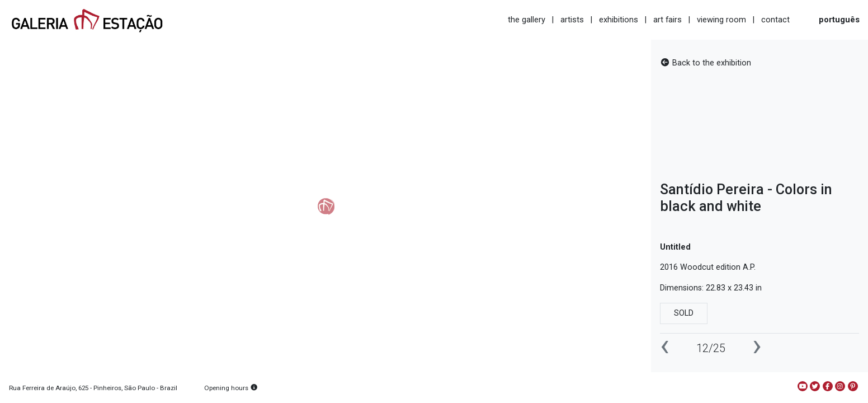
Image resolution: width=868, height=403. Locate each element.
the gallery (527, 20)
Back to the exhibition (706, 63)
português (839, 20)
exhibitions (619, 20)
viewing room (721, 20)
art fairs (667, 20)
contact (775, 20)
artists (572, 20)
